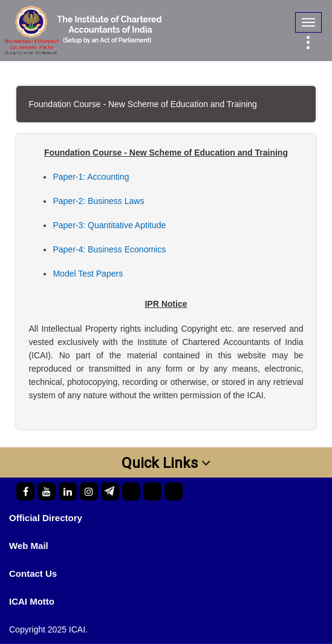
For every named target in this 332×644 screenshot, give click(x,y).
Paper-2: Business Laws (98, 201)
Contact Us (33, 573)
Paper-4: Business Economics (109, 249)
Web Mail (29, 546)
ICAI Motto (32, 601)
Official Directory (46, 518)
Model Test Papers (88, 274)
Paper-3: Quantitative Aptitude (109, 225)
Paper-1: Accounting (91, 177)
